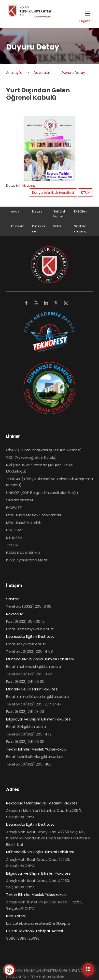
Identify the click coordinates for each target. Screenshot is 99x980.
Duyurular (42, 73)
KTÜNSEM (14, 538)
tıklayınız (29, 186)
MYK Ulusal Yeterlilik (23, 523)
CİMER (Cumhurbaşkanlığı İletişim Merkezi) (44, 450)
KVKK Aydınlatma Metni (27, 560)
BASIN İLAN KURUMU (23, 553)
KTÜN (85, 193)
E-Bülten (80, 211)
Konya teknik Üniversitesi (53, 193)
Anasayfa (14, 73)
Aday (15, 211)
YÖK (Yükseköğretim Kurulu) (31, 457)
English (85, 21)
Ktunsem (18, 226)
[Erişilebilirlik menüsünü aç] (9, 970)
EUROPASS (15, 530)
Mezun (37, 211)
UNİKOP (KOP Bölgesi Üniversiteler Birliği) (42, 493)
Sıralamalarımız (20, 500)
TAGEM (12, 545)
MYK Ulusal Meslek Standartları (34, 515)
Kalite (57, 226)
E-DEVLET (14, 508)
